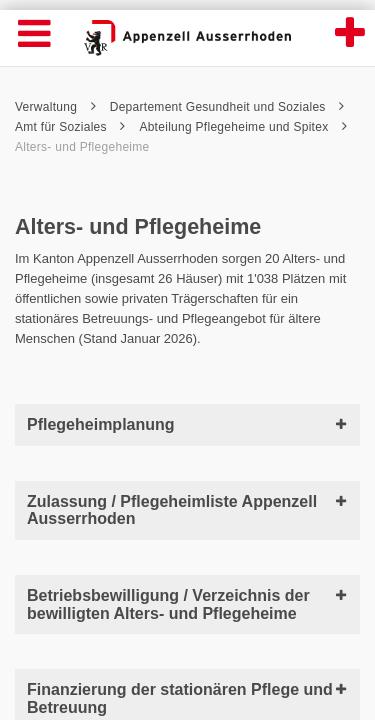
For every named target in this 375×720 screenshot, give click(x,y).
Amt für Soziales (70, 127)
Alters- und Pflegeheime (82, 147)
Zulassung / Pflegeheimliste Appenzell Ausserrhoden (187, 510)
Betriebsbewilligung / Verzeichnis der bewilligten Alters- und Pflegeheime (187, 604)
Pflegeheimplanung (187, 424)
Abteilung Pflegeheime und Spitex (243, 127)
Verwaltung (55, 107)
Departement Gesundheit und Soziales (227, 107)
